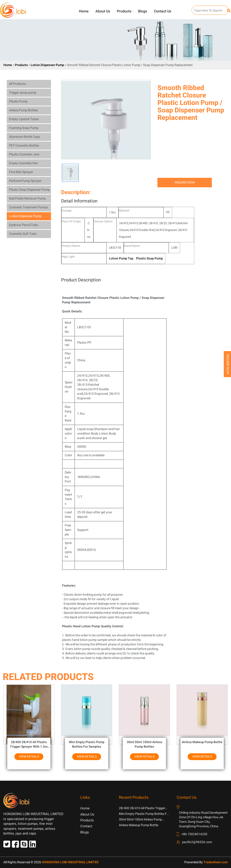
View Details (29, 757)
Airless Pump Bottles (23, 110)
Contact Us (163, 11)
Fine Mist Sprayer (21, 172)
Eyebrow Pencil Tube (23, 225)
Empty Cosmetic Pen (23, 163)
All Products (17, 84)
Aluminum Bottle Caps (25, 137)
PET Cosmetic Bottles (24, 146)
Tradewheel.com (216, 862)
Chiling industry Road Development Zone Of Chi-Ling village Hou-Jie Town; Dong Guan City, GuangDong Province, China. (203, 819)
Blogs (143, 11)
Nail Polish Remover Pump (27, 199)
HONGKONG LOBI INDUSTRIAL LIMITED (70, 862)
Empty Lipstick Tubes (24, 119)
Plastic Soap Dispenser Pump (29, 190)
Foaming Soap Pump (24, 128)
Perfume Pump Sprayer (25, 181)
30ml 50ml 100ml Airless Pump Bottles (144, 744)
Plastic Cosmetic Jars (24, 154)
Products (124, 11)
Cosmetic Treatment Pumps (29, 207)
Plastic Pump (18, 101)
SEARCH (196, 8)
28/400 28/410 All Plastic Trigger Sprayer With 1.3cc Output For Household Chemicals (29, 744)
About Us (103, 11)
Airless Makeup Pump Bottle (202, 742)
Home (84, 11)
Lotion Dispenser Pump (48, 65)
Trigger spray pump (23, 93)
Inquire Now (185, 182)
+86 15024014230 (194, 834)
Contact (86, 826)
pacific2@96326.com (197, 842)
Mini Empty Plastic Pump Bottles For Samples (87, 744)
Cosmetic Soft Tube (23, 234)
